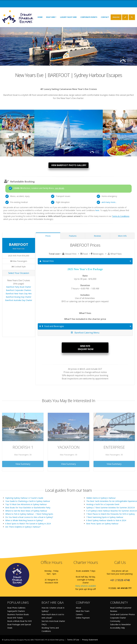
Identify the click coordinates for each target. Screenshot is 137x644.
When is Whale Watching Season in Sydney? (24, 520)
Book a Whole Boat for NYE (20, 621)
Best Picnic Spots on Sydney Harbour (102, 524)
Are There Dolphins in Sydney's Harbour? (23, 527)
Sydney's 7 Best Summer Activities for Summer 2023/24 (110, 508)
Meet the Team (83, 611)
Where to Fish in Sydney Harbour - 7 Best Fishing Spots (29, 514)
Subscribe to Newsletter (120, 624)
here (97, 210)
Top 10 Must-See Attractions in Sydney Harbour (26, 504)
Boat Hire (51, 17)
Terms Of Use (73, 640)
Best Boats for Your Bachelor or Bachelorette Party (28, 508)
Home (40, 17)
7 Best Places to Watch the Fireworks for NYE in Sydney (111, 514)
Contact (105, 17)
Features (73, 236)
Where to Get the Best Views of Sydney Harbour (26, 511)
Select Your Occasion (19, 273)
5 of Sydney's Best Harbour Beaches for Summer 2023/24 (111, 511)
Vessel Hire (47, 261)
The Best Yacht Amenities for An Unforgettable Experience (112, 501)
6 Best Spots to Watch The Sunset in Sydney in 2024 (28, 524)
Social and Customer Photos (122, 614)
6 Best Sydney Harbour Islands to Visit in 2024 (106, 520)
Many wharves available (86, 586)
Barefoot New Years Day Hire (19, 294)
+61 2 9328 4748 (120, 580)
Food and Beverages (52, 326)
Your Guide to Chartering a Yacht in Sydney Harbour (28, 501)
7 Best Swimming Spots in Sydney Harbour (105, 517)
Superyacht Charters (16, 611)
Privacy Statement (90, 640)
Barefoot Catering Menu (85, 333)
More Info (122, 236)
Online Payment (83, 618)
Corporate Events (89, 17)
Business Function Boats (18, 614)
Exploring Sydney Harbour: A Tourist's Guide (24, 498)
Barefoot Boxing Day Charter (19, 297)
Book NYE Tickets (15, 618)
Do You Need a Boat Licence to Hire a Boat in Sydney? (29, 517)
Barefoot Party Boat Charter (19, 287)
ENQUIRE (116, 17)
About (78, 608)
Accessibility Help (117, 628)
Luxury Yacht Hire (68, 17)
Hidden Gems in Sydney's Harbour (101, 498)
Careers (79, 614)
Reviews (97, 236)
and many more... (109, 202)
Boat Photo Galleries (16, 608)
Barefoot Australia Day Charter (19, 300)
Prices (48, 236)
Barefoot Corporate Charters (19, 290)
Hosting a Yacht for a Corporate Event (103, 504)
